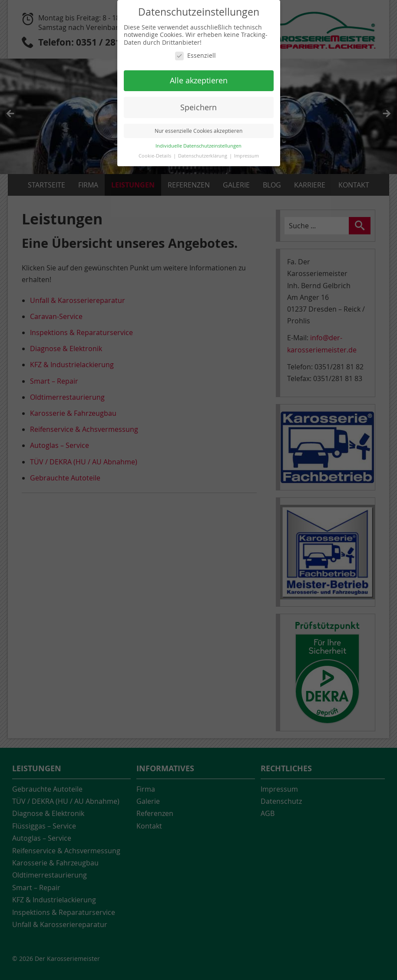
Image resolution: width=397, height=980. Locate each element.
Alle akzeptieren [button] (199, 81)
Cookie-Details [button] (155, 156)
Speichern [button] (198, 107)
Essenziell (195, 56)
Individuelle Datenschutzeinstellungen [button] (198, 146)
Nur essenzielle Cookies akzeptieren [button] (198, 131)
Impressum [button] (246, 156)
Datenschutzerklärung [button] (203, 156)
